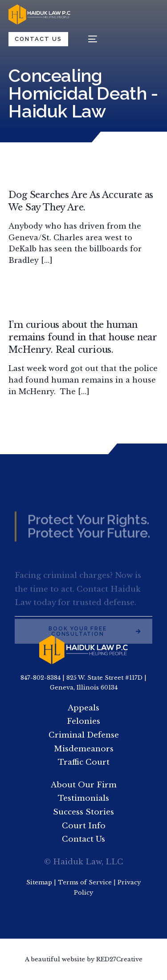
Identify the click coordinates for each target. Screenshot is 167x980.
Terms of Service (85, 882)
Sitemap (39, 882)
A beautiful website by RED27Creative (84, 959)
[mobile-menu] (88, 39)
